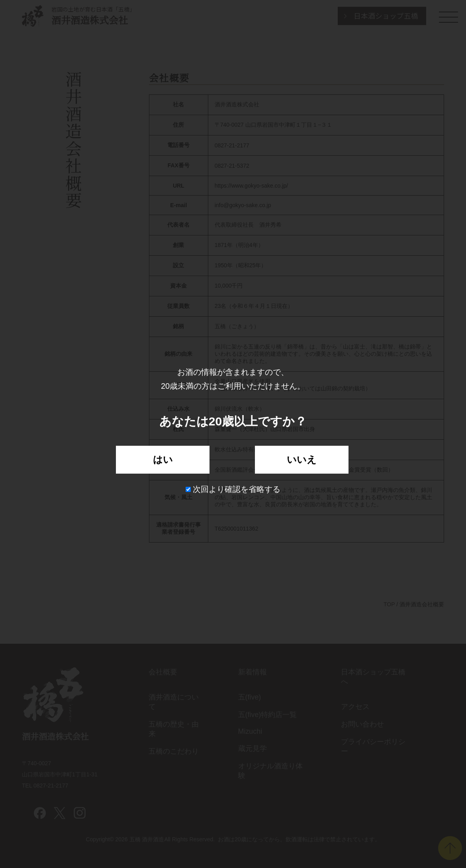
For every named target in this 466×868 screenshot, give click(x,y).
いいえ (302, 459)
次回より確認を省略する (233, 489)
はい (163, 459)
